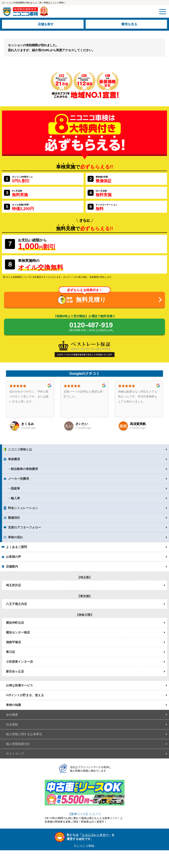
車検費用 (14, 459)
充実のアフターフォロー (24, 527)
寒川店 (10, 652)
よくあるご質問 (16, 547)
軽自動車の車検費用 (24, 469)
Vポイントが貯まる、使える (25, 695)
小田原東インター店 (19, 662)
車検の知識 (13, 705)
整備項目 (14, 518)
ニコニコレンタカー (95, 835)
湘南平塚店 (13, 642)
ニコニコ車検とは (20, 449)
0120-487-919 (91, 327)
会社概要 (12, 715)
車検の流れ (15, 537)
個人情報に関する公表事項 (24, 734)
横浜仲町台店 (15, 623)
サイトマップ (15, 754)
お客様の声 (13, 557)
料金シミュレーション (23, 508)
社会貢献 (12, 724)
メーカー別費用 (18, 479)
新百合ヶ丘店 (15, 671)
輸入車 (15, 498)
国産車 (15, 488)
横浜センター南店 (18, 632)
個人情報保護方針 (18, 744)
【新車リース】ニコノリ (84, 814)
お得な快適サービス (19, 685)
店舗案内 (12, 566)
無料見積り (91, 300)
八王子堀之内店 (16, 604)
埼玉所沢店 (13, 585)
